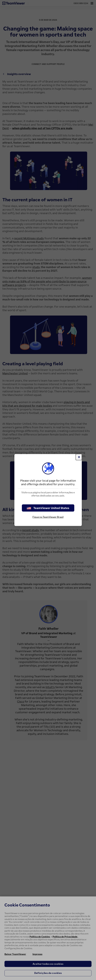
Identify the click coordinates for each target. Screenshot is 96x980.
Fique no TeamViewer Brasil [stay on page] (48, 517)
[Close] (79, 457)
